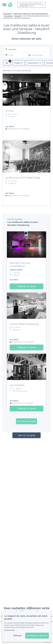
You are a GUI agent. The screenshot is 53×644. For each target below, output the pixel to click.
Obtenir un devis (27, 286)
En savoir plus (9, 630)
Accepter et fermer (37, 635)
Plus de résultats (26, 421)
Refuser (18, 635)
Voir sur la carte (27, 435)
